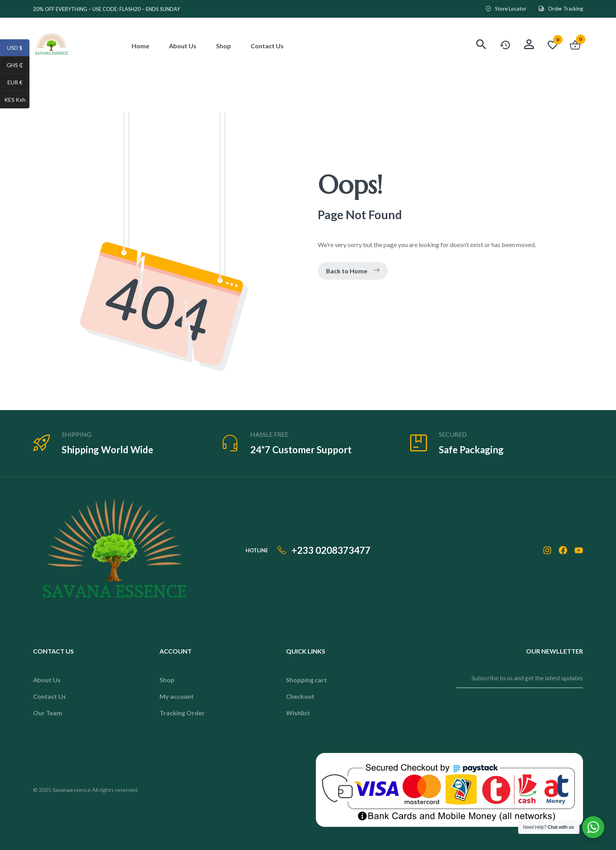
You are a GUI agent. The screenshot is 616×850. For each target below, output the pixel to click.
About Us (47, 680)
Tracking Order (182, 713)
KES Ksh (17, 101)
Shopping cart (306, 680)
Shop (167, 680)
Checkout (300, 696)
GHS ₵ (18, 66)
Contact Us (49, 696)
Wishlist (298, 713)
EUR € (19, 83)
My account (177, 696)
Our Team (48, 713)
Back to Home (353, 271)
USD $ (18, 49)
